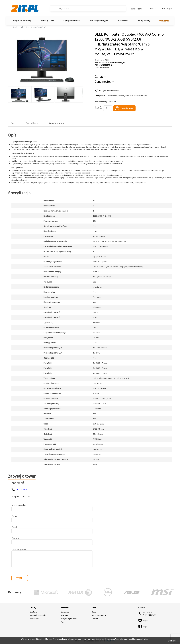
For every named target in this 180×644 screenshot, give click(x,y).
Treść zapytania (19, 549)
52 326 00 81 (22, 490)
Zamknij (172, 641)
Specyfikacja (32, 123)
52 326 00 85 (148, 613)
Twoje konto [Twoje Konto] (137, 9)
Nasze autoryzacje (99, 615)
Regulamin (65, 615)
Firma (14, 516)
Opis (13, 123)
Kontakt (154, 8)
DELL (107, 60)
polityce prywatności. (139, 639)
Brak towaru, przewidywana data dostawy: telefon (127, 96)
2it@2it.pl (147, 620)
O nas (94, 612)
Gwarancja (65, 612)
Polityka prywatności (69, 619)
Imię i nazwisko (18, 505)
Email (14, 527)
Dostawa (34, 612)
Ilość (98, 107)
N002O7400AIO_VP (39, 27)
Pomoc (64, 622)
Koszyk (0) (167, 8)
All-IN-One (25, 27)
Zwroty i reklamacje (38, 615)
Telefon (15, 538)
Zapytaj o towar (56, 123)
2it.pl (15, 27)
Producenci (163, 21)
